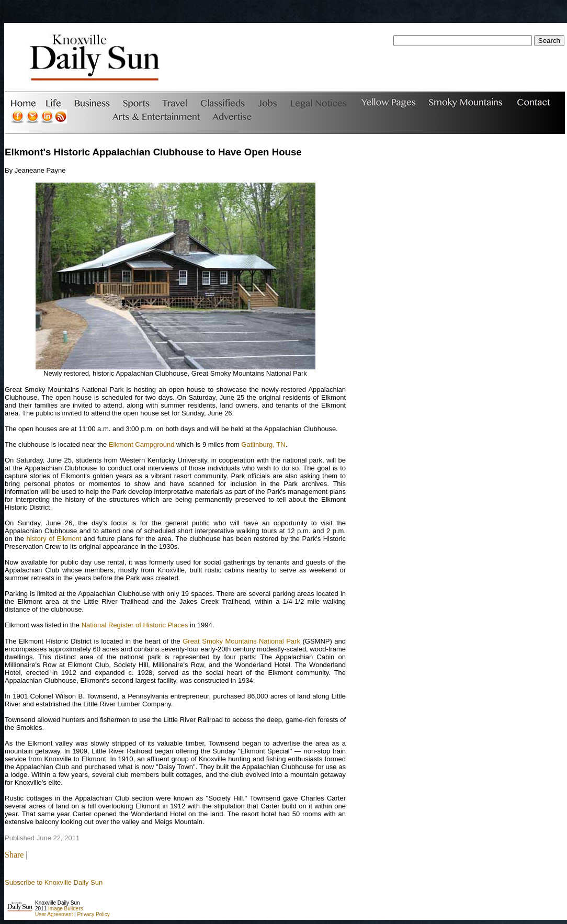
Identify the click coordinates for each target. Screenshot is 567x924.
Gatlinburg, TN (263, 444)
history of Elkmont (54, 539)
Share (14, 855)
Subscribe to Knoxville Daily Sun (54, 882)
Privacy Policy (93, 914)
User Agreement (54, 914)
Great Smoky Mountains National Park (241, 641)
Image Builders (66, 909)
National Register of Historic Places (135, 625)
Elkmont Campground (142, 444)
